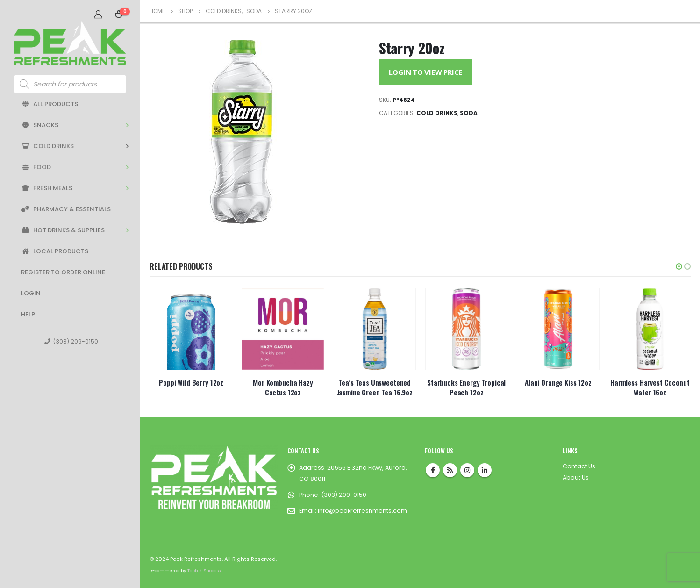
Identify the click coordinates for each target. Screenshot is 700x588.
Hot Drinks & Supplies (63, 230)
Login (31, 293)
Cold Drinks (47, 146)
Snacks (40, 125)
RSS (450, 470)
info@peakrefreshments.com (362, 511)
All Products (50, 104)
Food (36, 167)
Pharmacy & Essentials (66, 209)
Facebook (433, 470)
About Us (576, 477)
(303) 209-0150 (71, 341)
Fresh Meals (47, 188)
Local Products (55, 251)
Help (28, 314)
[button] (679, 266)
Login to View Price (425, 72)
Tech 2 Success (204, 570)
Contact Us (579, 466)
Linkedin (485, 470)
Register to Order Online (63, 272)
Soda (469, 113)
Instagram (467, 470)
